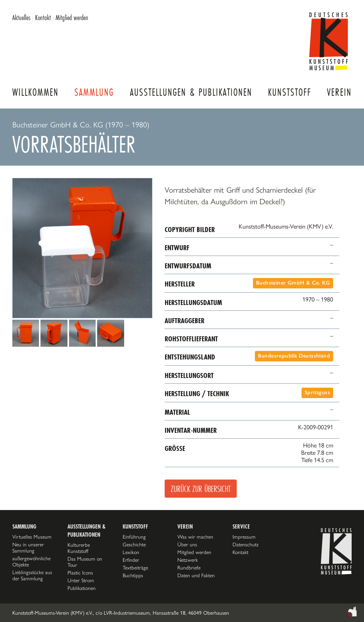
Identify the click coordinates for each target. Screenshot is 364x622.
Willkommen (35, 92)
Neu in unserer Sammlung (28, 547)
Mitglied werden (72, 17)
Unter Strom (81, 580)
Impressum (244, 537)
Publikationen (82, 588)
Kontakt (43, 17)
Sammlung (94, 92)
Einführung (134, 537)
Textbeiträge (135, 568)
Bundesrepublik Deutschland (294, 356)
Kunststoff (290, 92)
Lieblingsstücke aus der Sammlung (32, 575)
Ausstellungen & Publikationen (191, 92)
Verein (339, 92)
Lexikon (131, 552)
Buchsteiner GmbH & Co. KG (293, 283)
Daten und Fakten (196, 575)
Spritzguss (317, 392)
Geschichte (134, 544)
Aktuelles (21, 17)
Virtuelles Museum (32, 537)
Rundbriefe (189, 568)
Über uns (187, 544)
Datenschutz (246, 544)
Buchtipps (133, 575)
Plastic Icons (80, 573)
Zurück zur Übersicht (201, 489)
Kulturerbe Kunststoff (79, 548)
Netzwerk (188, 560)
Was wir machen (195, 537)
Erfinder (131, 560)
